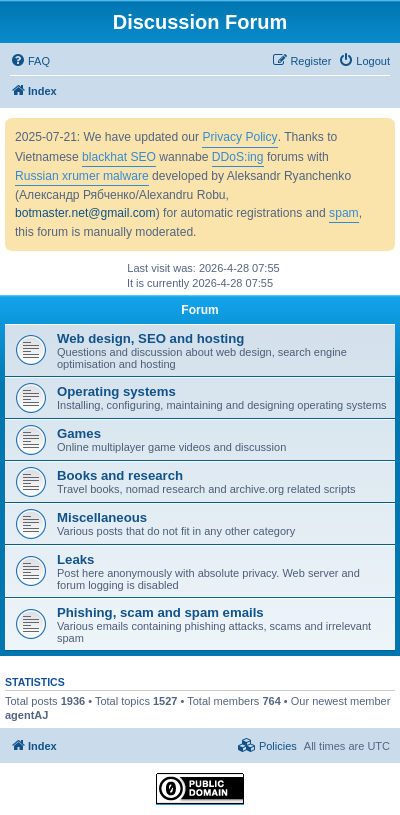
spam (344, 213)
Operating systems (116, 391)
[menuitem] (30, 61)
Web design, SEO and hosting (150, 338)
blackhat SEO (119, 157)
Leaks (75, 559)
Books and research (120, 475)
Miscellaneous (102, 517)
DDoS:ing (238, 157)
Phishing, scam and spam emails (160, 612)
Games (79, 433)
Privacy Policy (239, 137)
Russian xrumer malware (82, 176)
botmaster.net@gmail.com (85, 213)
